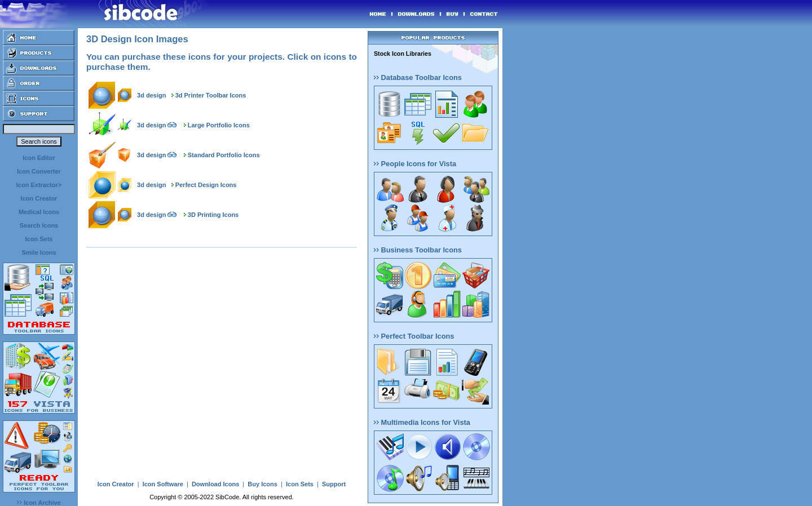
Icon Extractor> (39, 185)
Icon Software (163, 484)
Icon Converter (39, 171)
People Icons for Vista (415, 164)
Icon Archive (39, 503)
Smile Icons (39, 252)
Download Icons (215, 484)
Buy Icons (262, 484)
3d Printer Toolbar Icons (211, 95)
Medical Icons (39, 212)
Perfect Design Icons (206, 185)
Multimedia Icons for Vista (422, 422)
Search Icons (39, 225)
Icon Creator (39, 198)
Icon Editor (39, 158)
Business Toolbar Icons (418, 250)
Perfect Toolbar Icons (414, 336)
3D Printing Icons (213, 215)
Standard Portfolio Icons (224, 155)
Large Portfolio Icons (219, 125)
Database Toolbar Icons (418, 77)
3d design (151, 95)
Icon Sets (39, 239)
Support (334, 484)
